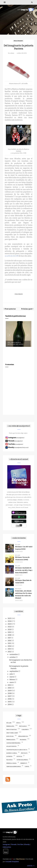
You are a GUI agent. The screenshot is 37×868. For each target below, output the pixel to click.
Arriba (31, 866)
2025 (10, 618)
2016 (9, 641)
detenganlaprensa (22, 760)
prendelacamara (11, 763)
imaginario (18, 41)
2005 (10, 702)
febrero (12, 680)
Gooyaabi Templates (12, 862)
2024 (10, 621)
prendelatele (10, 726)
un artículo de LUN (12, 256)
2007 (10, 696)
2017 (9, 638)
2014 (9, 646)
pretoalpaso (23, 726)
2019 (9, 632)
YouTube (20, 845)
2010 (9, 688)
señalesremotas (23, 736)
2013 (9, 649)
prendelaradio (11, 740)
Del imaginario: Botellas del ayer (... (17, 343)
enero (12, 682)
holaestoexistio (11, 746)
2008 (10, 693)
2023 (10, 624)
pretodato (18, 589)
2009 (10, 691)
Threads (14, 845)
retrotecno (10, 736)
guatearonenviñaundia (13, 743)
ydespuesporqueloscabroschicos (17, 750)
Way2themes (20, 859)
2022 (10, 627)
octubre (12, 657)
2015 (9, 643)
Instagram (6, 845)
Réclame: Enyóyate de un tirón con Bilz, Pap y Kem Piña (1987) (24, 570)
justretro (9, 756)
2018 (9, 635)
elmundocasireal (12, 753)
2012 (9, 652)
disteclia (19, 756)
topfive (27, 767)
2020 (10, 630)
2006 (10, 699)
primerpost (24, 763)
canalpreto (25, 730)
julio (11, 674)
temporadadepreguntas (14, 767)
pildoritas (10, 760)
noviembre (14, 654)
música (18, 723)
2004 (10, 704)
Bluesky (27, 845)
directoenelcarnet (12, 733)
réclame (18, 545)
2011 (9, 685)
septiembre (14, 671)
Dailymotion (7, 847)
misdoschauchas (12, 730)
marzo (12, 677)
